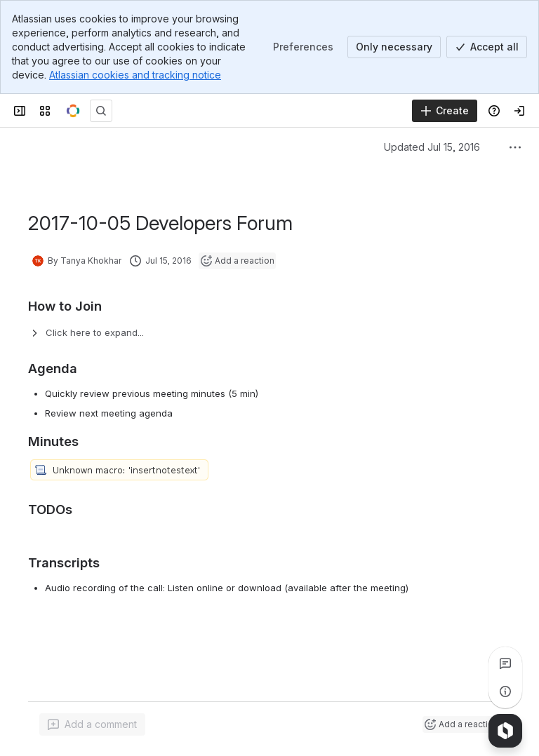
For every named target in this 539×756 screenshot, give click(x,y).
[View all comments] (505, 663)
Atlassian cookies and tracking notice (135, 75)
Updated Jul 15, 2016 (432, 147)
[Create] (445, 111)
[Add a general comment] (92, 724)
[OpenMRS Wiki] (73, 111)
